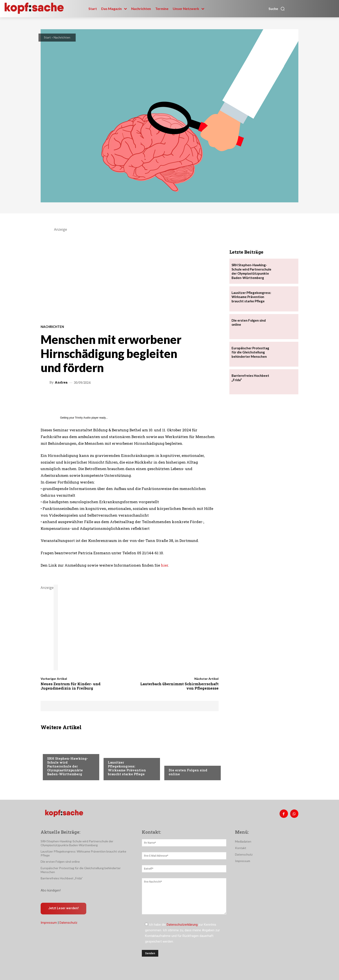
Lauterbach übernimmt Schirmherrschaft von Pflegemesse (179, 686)
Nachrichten (62, 37)
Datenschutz (68, 923)
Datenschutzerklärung (182, 925)
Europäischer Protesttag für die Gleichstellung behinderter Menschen (250, 352)
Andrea (61, 382)
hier (165, 565)
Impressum (49, 923)
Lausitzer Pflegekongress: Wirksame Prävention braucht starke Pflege (127, 768)
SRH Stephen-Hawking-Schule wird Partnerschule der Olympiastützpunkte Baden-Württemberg (68, 766)
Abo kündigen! (51, 890)
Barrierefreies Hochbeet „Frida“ (62, 878)
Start (47, 37)
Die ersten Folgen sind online (188, 772)
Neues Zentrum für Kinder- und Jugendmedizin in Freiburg (71, 686)
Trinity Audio (83, 418)
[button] (277, 9)
